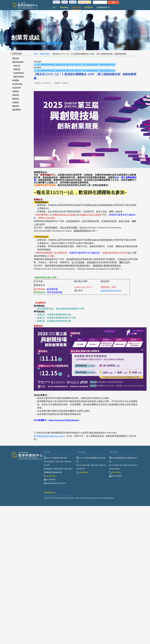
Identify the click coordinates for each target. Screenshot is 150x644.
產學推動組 (89, 7)
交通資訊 (16, 102)
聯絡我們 (16, 106)
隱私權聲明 (16, 110)
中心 (54, 7)
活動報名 (16, 91)
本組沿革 (17, 66)
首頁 (36, 54)
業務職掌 (16, 80)
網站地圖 (73, 2)
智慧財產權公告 (49, 492)
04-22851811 (50, 476)
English (65, 2)
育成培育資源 (18, 73)
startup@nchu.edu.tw (111, 290)
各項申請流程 (17, 84)
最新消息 (16, 58)
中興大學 (56, 2)
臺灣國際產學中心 (104, 7)
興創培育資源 (18, 77)
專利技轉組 (64, 7)
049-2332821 (115, 472)
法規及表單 (16, 88)
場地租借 (16, 95)
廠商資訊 (16, 99)
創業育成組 (76, 7)
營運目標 (17, 69)
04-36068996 (83, 472)
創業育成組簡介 (18, 62)
